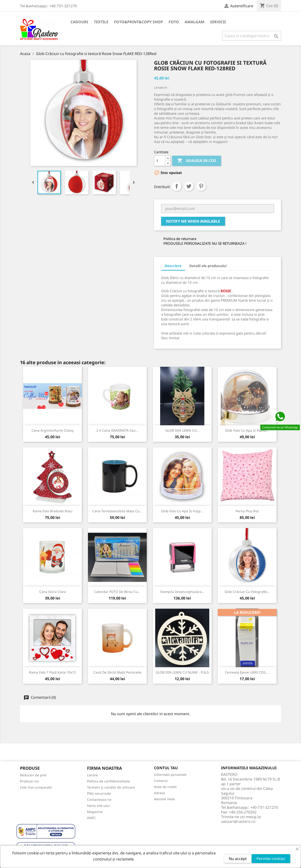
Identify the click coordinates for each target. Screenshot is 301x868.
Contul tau (166, 768)
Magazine (95, 812)
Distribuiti (177, 186)
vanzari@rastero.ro (238, 821)
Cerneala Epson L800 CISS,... (247, 672)
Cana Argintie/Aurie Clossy (53, 430)
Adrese (160, 793)
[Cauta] (251, 36)
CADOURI (79, 22)
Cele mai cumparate (36, 787)
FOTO (174, 22)
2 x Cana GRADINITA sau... (117, 430)
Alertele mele (164, 799)
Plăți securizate (99, 793)
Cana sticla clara (53, 592)
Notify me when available (193, 221)
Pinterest (201, 186)
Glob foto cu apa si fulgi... (182, 511)
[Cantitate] (160, 161)
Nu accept (238, 859)
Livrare (92, 775)
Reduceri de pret (33, 775)
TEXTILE (101, 22)
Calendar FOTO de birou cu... (117, 592)
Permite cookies (271, 859)
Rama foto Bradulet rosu (53, 511)
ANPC (91, 818)
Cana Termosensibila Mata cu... (117, 511)
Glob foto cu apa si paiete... (247, 430)
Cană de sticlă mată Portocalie (117, 672)
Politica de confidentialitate (108, 781)
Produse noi (29, 781)
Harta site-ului (98, 806)
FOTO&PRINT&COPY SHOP (139, 22)
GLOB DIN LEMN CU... (182, 430)
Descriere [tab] (173, 266)
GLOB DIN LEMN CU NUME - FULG (182, 672)
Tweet (189, 186)
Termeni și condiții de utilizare (111, 787)
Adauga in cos (197, 161)
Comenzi (161, 781)
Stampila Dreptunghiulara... (182, 592)
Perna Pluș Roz (247, 511)
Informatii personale (170, 775)
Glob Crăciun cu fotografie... (247, 592)
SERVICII (218, 22)
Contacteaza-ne (99, 799)
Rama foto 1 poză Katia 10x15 (52, 672)
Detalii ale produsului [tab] (208, 266)
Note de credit (165, 787)
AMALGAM (194, 22)
